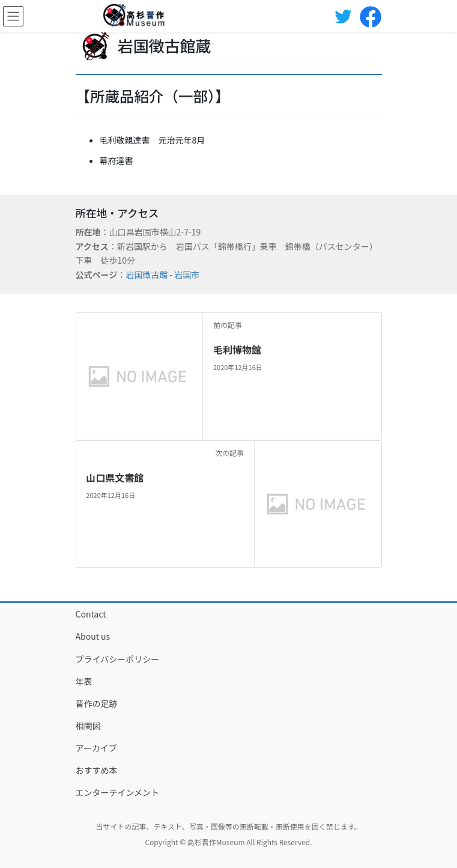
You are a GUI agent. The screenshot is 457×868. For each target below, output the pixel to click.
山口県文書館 (115, 478)
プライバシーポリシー (118, 659)
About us (93, 636)
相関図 (88, 726)
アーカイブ (96, 748)
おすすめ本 (97, 770)
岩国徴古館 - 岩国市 (162, 275)
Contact (91, 614)
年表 (84, 681)
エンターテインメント (118, 792)
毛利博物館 (237, 350)
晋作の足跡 (97, 703)
